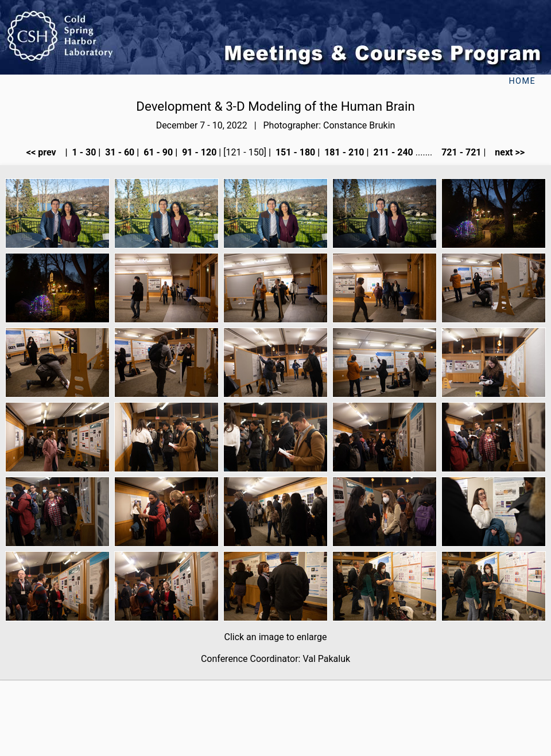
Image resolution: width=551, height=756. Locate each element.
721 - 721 (460, 152)
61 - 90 (157, 152)
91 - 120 (198, 152)
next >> (506, 152)
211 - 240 (392, 152)
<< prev (45, 152)
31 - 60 (119, 152)
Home (522, 81)
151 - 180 (294, 152)
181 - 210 (343, 152)
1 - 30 (83, 152)
